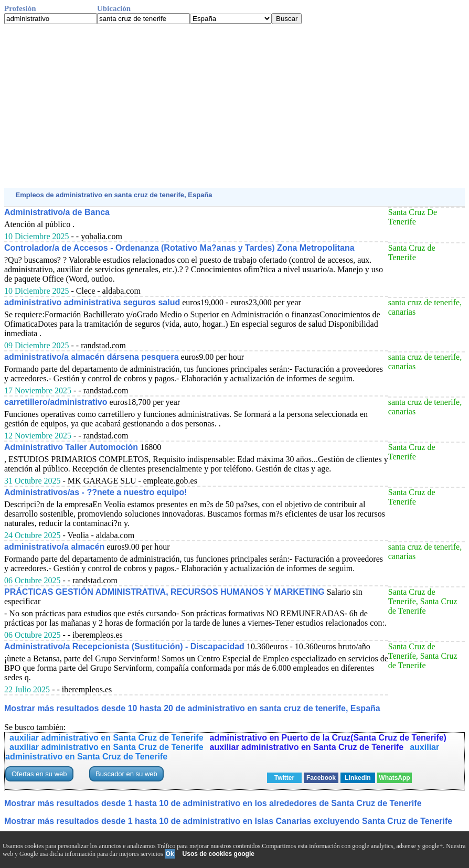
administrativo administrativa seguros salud (92, 302)
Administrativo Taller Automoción (71, 447)
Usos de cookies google (218, 854)
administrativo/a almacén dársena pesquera (92, 357)
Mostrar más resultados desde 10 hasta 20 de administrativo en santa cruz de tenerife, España (192, 708)
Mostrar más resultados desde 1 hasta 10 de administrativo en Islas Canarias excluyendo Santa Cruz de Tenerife (228, 821)
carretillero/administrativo (56, 402)
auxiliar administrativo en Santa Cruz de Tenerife (106, 738)
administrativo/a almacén (54, 547)
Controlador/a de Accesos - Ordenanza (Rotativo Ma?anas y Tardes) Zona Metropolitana (179, 248)
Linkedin (358, 778)
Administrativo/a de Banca (57, 212)
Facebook (321, 778)
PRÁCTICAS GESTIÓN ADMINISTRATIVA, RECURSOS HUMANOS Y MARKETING (164, 592)
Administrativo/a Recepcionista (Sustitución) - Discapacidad (124, 646)
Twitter (284, 778)
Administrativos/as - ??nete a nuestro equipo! (96, 492)
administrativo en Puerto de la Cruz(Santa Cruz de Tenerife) (328, 738)
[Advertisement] (235, 106)
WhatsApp (394, 778)
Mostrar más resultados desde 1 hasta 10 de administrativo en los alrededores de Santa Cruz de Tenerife (213, 803)
